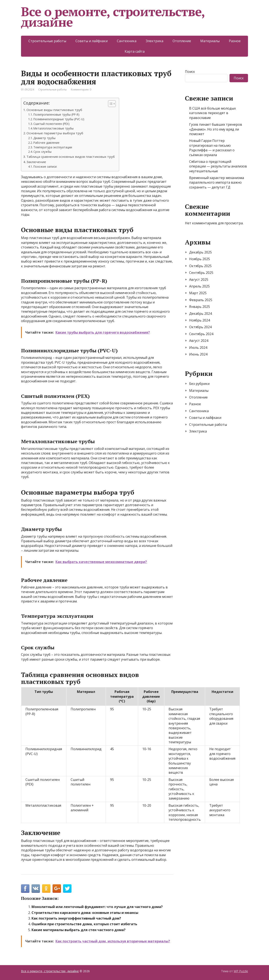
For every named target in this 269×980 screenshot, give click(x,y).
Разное (235, 41)
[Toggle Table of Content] (110, 104)
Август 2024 (199, 341)
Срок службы (42, 152)
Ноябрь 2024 (200, 320)
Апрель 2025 (199, 286)
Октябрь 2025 (200, 266)
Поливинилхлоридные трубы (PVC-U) (59, 119)
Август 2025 (199, 280)
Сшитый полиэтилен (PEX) (51, 124)
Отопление (182, 41)
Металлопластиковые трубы (53, 128)
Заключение (36, 162)
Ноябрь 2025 (200, 259)
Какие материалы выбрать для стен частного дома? (78, 930)
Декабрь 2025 (200, 252)
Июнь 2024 (198, 354)
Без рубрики (199, 384)
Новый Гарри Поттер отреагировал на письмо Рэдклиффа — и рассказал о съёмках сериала (212, 148)
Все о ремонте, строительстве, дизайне (113, 17)
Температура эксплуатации (53, 147)
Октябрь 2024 (200, 327)
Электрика (154, 41)
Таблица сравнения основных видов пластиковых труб (71, 157)
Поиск (190, 72)
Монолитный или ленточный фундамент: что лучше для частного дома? (97, 907)
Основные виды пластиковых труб (54, 110)
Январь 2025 (200, 307)
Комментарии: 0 (81, 90)
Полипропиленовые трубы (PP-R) (56, 114)
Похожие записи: (45, 167)
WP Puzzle (241, 971)
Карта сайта (135, 51)
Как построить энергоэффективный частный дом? (76, 918)
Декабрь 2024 (200, 314)
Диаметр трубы (44, 138)
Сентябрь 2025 (201, 273)
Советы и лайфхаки (92, 41)
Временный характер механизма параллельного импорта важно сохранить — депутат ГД (217, 182)
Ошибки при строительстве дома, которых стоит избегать (84, 924)
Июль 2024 (198, 348)
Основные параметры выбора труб (55, 133)
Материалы (210, 41)
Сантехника (127, 41)
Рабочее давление (46, 143)
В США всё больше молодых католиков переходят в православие (212, 113)
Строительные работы (47, 41)
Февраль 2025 (201, 300)
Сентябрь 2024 (201, 334)
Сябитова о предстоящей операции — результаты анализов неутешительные (218, 166)
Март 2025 (198, 293)
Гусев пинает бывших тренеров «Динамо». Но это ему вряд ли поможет (216, 129)
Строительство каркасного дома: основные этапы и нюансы (85, 913)
